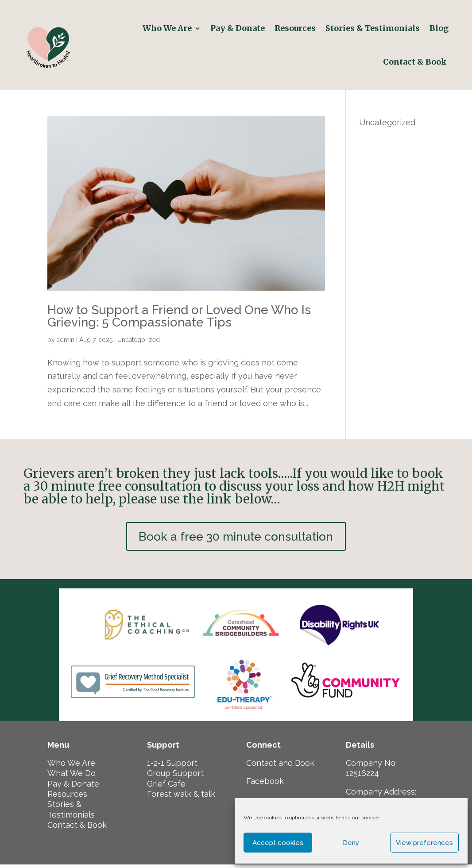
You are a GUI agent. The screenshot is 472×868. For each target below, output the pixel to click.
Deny (351, 843)
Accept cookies (278, 843)
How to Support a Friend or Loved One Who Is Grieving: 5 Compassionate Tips (179, 316)
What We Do (72, 777)
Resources (295, 28)
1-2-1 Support (172, 766)
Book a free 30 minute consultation (236, 538)
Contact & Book (416, 62)
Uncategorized (139, 340)
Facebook (265, 785)
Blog (439, 28)
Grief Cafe (166, 787)
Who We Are (167, 28)
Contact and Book (280, 766)
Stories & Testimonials (373, 28)
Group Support (175, 777)
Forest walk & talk (181, 797)
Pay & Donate (238, 28)
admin (66, 340)
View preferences (424, 843)
